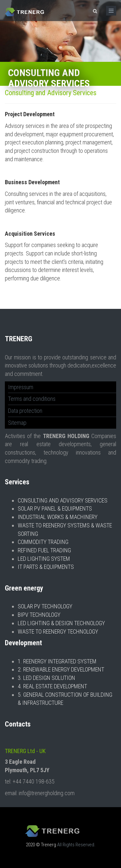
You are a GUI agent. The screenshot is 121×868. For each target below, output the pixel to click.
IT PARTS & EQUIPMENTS (46, 567)
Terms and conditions (32, 399)
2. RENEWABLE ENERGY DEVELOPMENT (61, 669)
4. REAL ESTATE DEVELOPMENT (52, 686)
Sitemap (17, 423)
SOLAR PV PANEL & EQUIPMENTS (55, 508)
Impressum (21, 387)
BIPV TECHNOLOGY (39, 615)
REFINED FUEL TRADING (44, 550)
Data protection (25, 411)
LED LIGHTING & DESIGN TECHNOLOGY (61, 623)
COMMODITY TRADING (43, 542)
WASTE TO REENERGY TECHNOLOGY (58, 631)
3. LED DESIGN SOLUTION (46, 678)
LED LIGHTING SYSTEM (44, 559)
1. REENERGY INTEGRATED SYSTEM (57, 661)
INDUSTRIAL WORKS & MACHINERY (58, 517)
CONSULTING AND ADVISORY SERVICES (63, 500)
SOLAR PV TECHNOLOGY (45, 606)
